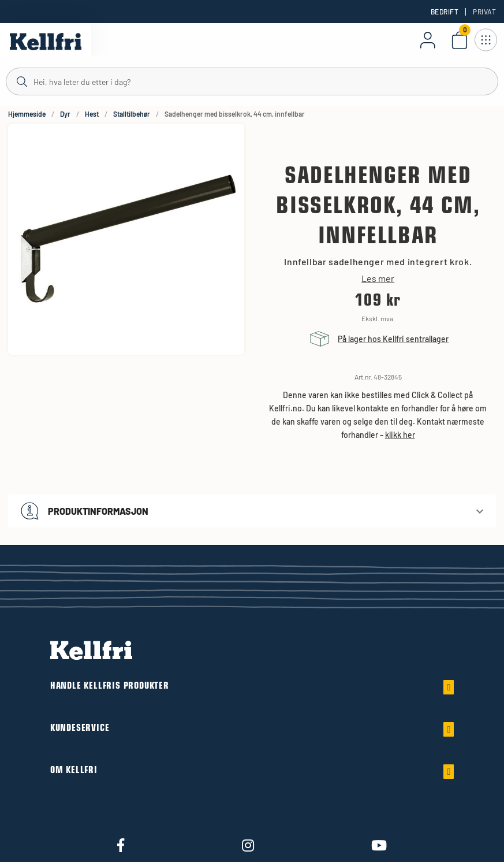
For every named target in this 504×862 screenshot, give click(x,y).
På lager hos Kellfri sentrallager (393, 339)
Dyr (65, 114)
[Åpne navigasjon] (486, 40)
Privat (484, 12)
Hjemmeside (27, 114)
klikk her (400, 435)
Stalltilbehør (132, 114)
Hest (92, 114)
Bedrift (445, 12)
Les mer (378, 278)
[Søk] (252, 81)
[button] (252, 511)
